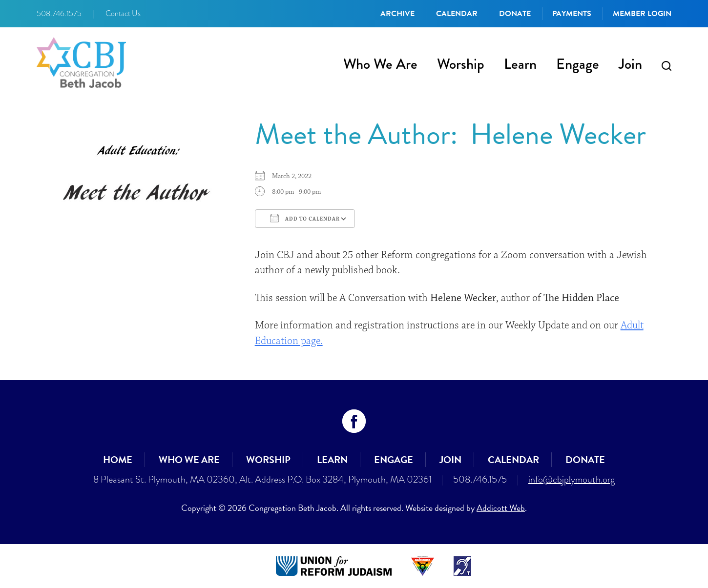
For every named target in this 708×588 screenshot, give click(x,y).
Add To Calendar (305, 218)
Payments (572, 14)
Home (118, 460)
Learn (520, 64)
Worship (461, 64)
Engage (578, 64)
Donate (515, 14)
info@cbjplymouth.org (572, 479)
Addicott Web (501, 508)
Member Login (642, 14)
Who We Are (380, 64)
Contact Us (123, 14)
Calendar (457, 14)
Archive (397, 14)
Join (630, 64)
